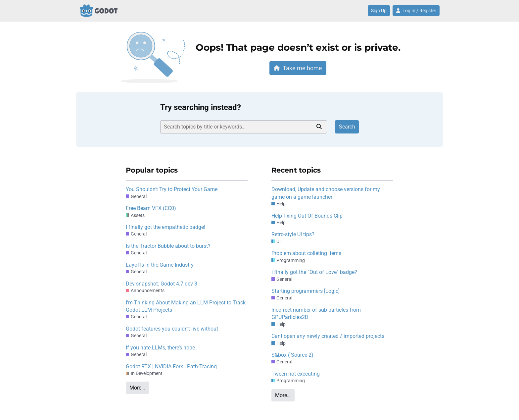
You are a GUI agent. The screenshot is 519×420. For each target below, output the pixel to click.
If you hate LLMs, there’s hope (160, 348)
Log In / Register (416, 11)
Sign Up (379, 11)
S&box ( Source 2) (292, 355)
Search (347, 127)
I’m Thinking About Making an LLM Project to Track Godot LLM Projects (186, 306)
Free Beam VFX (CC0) (151, 208)
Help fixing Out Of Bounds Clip (307, 216)
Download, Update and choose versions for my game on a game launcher (326, 193)
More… (137, 388)
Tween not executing (296, 374)
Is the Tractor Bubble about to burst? (168, 246)
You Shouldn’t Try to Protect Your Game (172, 189)
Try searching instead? (201, 107)
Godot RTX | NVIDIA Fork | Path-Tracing (171, 367)
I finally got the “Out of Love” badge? (314, 272)
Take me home (298, 68)
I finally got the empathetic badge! (165, 227)
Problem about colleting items (306, 253)
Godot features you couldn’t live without (172, 329)
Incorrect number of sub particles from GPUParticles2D (316, 314)
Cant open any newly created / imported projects (328, 336)
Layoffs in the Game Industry (160, 265)
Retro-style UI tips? (293, 234)
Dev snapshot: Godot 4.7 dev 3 (162, 284)
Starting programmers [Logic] (306, 291)
